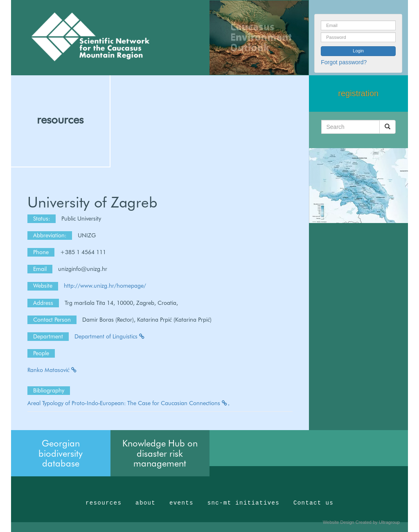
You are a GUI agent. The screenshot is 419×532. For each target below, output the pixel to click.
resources (60, 119)
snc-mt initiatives (243, 503)
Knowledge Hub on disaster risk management (160, 453)
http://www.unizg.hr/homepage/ (105, 286)
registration (358, 93)
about (145, 503)
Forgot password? (344, 62)
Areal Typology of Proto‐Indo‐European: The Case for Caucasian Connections (128, 403)
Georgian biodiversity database (61, 453)
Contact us (313, 503)
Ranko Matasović (52, 370)
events (181, 503)
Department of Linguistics (110, 336)
